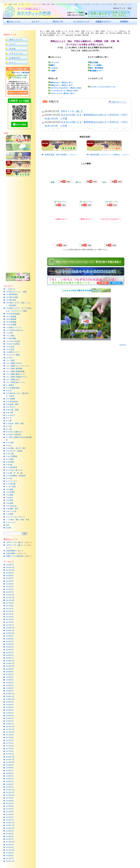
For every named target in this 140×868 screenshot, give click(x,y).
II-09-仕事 (10, 412)
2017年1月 (10, 754)
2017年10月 (10, 732)
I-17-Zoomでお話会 (13, 341)
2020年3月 (10, 653)
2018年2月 (10, 721)
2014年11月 (10, 825)
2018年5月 (10, 713)
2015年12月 (10, 790)
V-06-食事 (10, 503)
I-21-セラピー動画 (13, 355)
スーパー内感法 (95, 65)
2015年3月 (10, 814)
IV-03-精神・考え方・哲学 (16, 448)
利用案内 (124, 22)
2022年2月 (10, 589)
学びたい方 (58, 22)
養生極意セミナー (96, 71)
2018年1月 (10, 724)
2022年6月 (10, 581)
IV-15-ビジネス (12, 481)
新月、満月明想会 (96, 68)
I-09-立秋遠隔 (11, 322)
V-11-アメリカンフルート (15, 517)
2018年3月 (10, 718)
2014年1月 (10, 839)
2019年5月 (10, 680)
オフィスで (53, 62)
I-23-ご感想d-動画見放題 (15, 371)
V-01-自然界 (10, 492)
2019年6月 (10, 677)
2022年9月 (10, 573)
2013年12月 (10, 842)
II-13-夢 (9, 421)
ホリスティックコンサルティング (102, 87)
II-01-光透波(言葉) (13, 388)
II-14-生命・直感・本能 (15, 423)
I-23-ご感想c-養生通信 (14, 369)
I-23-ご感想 (10, 360)
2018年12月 (10, 694)
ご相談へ (53, 71)
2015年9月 (10, 798)
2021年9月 (10, 603)
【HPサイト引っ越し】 (15, 542)
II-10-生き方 (10, 415)
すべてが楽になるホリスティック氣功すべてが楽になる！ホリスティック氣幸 (29, 11)
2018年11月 (10, 696)
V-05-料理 (10, 500)
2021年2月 (10, 622)
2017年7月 (10, 740)
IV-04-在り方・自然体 (14, 451)
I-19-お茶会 (10, 347)
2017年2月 (10, 751)
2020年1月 (10, 658)
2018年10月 (10, 699)
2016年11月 (10, 760)
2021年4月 (10, 617)
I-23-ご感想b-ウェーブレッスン (18, 366)
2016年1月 (10, 787)
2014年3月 (10, 834)
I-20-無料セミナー (13, 352)
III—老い (9, 429)
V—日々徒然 (11, 487)
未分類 (8, 528)
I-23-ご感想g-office (13, 380)
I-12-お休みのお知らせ (14, 330)
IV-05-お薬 (10, 454)
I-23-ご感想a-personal (14, 363)
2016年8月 (10, 768)
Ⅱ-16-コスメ (11, 522)
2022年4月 (10, 584)
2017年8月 (10, 738)
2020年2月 (10, 655)
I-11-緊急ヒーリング (14, 327)
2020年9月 (10, 636)
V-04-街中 (10, 498)
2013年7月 (10, 845)
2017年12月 (10, 727)
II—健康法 (10, 385)
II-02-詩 (9, 391)
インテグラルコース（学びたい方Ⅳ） (64, 91)
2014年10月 (10, 828)
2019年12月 (10, 661)
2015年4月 (10, 812)
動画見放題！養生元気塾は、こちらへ (61, 155)
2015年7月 (10, 803)
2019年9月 (10, 669)
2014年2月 (10, 836)
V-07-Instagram (11, 506)
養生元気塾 (93, 62)
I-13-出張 (9, 333)
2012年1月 (10, 858)
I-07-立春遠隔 (11, 316)
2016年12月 (10, 757)
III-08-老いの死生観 (13, 435)
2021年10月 (10, 600)
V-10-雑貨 (10, 514)
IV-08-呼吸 (10, 462)
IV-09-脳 (9, 465)
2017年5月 (10, 743)
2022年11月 (10, 567)
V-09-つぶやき (11, 511)
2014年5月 (10, 831)
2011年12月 (10, 861)
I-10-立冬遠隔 (11, 325)
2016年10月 (10, 762)
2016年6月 (10, 773)
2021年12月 (10, 595)
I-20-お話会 (10, 349)
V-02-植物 (10, 495)
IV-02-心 (9, 446)
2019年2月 (10, 688)
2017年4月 (10, 746)
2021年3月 (10, 619)
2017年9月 (10, 735)
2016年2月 (10, 784)
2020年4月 (10, 650)
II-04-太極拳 (10, 399)
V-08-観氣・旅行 (12, 509)
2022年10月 (10, 570)
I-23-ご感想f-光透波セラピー (17, 377)
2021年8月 (10, 606)
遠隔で (52, 65)
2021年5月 (10, 614)
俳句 (8, 525)
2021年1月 (10, 625)
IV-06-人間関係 (12, 456)
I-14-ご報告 (10, 336)
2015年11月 (10, 792)
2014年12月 (10, 823)
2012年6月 (10, 853)
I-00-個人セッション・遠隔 (16, 292)
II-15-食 (9, 426)
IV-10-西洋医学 (12, 467)
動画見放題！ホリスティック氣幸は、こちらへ (110, 155)
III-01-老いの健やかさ (14, 432)
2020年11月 (10, 631)
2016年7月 (10, 771)
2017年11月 (10, 729)
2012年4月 (10, 856)
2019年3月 (10, 685)
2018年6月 (10, 710)
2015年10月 (10, 795)
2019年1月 (10, 691)
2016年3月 (10, 781)
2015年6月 (10, 806)
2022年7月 (10, 578)
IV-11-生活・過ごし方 (14, 470)
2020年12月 (10, 628)
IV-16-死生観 (11, 484)
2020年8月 (10, 639)
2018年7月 (10, 707)
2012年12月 (10, 850)
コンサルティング (81, 22)
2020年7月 (10, 642)
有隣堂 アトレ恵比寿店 (15, 556)
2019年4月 (10, 683)
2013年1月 (10, 847)
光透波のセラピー (103, 22)
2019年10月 (10, 666)
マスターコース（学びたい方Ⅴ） (62, 93)
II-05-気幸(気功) (12, 402)
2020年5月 (10, 647)
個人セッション (14, 22)
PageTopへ (123, 345)
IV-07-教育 (10, 459)
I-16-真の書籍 (11, 338)
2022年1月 (10, 592)
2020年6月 (10, 644)
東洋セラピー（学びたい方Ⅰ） (61, 82)
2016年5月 (10, 776)
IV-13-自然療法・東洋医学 (16, 476)
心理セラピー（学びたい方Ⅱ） (61, 85)
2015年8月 (10, 801)
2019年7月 (10, 674)
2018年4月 (10, 716)
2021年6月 (10, 611)
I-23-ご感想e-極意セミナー (16, 374)
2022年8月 (10, 576)
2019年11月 (10, 663)
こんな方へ (53, 68)
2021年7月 (10, 609)
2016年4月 (10, 779)
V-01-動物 (10, 489)
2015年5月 (10, 809)
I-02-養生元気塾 (12, 297)
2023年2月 (10, 565)
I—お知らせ (10, 289)
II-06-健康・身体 (12, 404)
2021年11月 (10, 598)
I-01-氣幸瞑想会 (12, 294)
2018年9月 (10, 702)
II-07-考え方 (10, 407)
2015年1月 (10, 820)
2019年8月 (10, 672)
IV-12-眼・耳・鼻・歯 (14, 473)
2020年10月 (10, 633)
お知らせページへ (117, 102)
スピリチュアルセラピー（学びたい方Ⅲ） (65, 88)
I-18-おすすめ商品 (13, 344)
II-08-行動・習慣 (12, 410)
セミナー (36, 22)
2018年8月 (10, 705)
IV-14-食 (9, 478)
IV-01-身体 (10, 443)
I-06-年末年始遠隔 (13, 314)
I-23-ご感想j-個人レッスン (16, 382)
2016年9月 (10, 765)
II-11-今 (9, 418)
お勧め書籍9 (11, 551)
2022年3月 (10, 587)
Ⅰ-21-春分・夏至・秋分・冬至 (18, 520)
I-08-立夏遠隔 (11, 319)
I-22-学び (9, 358)
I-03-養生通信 (11, 300)
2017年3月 (10, 749)
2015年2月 (10, 817)
